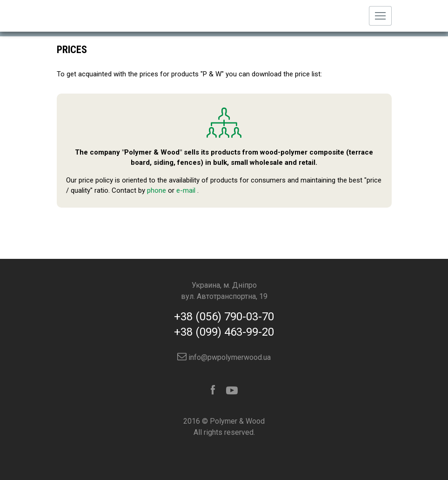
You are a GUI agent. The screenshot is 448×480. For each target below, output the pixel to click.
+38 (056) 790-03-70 (224, 317)
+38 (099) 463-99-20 (224, 332)
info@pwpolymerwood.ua (224, 357)
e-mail (186, 190)
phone (157, 190)
